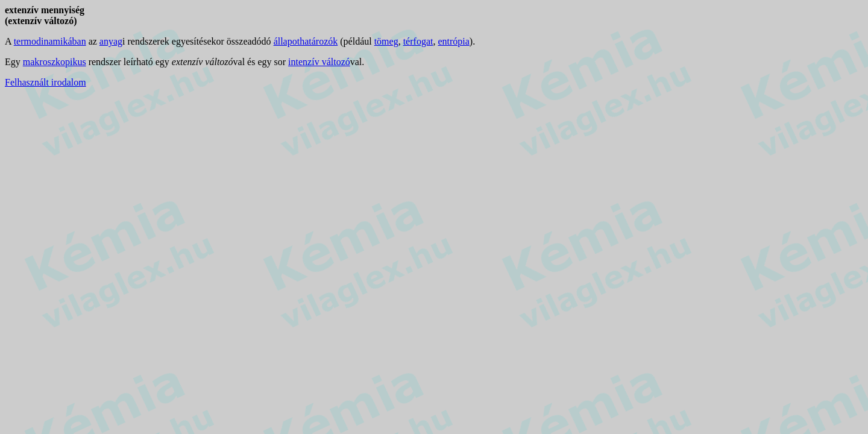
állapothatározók (306, 41)
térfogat (418, 41)
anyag (111, 41)
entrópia (453, 41)
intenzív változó (319, 62)
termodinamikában (50, 41)
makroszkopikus (55, 62)
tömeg (386, 41)
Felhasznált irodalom (46, 82)
